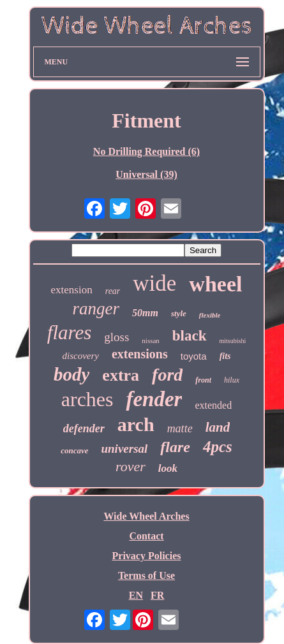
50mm (145, 313)
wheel (215, 284)
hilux (232, 380)
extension (72, 290)
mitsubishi (233, 341)
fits (225, 356)
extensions (140, 354)
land (218, 427)
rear (113, 291)
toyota (194, 356)
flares (69, 333)
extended (213, 405)
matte (180, 428)
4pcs (218, 447)
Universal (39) (146, 174)
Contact (146, 536)
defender (84, 428)
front (203, 380)
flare (175, 447)
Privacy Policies (147, 556)
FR (157, 595)
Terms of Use (146, 575)
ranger (96, 309)
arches (87, 399)
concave (74, 450)
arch (136, 424)
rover (131, 466)
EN (136, 595)
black (190, 336)
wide (154, 283)
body (71, 374)
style (179, 313)
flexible (210, 315)
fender (154, 399)
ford (167, 375)
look (168, 468)
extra (121, 375)
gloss (116, 337)
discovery (80, 356)
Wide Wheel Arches (146, 516)
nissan (151, 340)
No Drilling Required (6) (146, 151)
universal (124, 449)
